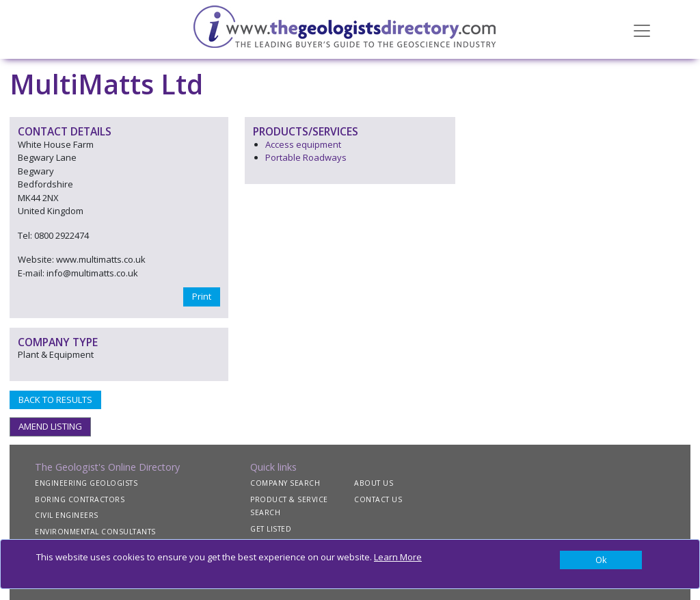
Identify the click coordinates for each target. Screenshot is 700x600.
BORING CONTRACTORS (80, 499)
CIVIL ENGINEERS (67, 515)
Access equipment (303, 144)
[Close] (601, 560)
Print (202, 296)
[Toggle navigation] (642, 29)
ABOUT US (374, 483)
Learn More (398, 557)
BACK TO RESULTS (55, 400)
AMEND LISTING (50, 426)
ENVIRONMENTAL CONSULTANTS (95, 532)
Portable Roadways (306, 157)
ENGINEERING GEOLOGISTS (86, 483)
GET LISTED (271, 529)
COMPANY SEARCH (285, 483)
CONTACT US (378, 499)
